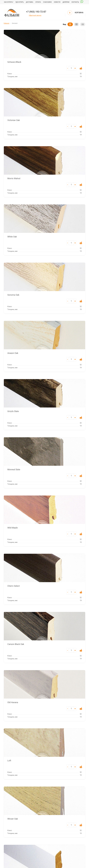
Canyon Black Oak (16, 644)
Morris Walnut (14, 178)
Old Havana (13, 702)
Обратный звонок (35, 15)
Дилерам (66, 2)
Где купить (19, 2)
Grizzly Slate (13, 411)
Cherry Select (14, 586)
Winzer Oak (13, 819)
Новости (57, 2)
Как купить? (9, 2)
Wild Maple (13, 528)
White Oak (12, 236)
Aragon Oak (13, 353)
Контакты (75, 2)
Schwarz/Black (14, 62)
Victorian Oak (14, 120)
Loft (9, 760)
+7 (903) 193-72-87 (36, 12)
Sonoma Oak (13, 295)
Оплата (38, 2)
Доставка (29, 2)
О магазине (47, 2)
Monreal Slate (14, 469)
